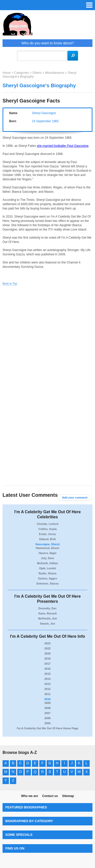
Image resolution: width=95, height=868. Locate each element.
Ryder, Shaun (47, 573)
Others (37, 73)
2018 (47, 659)
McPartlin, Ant (48, 618)
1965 (55, 121)
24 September (41, 121)
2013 (47, 684)
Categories (22, 73)
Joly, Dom (48, 558)
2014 (47, 679)
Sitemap (68, 796)
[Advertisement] (48, 338)
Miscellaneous (55, 73)
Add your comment (75, 498)
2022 (47, 648)
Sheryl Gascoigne (44, 113)
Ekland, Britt (48, 539)
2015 (47, 674)
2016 (47, 669)
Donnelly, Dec (48, 608)
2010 (47, 699)
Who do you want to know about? (48, 43)
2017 (47, 664)
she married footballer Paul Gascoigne (63, 146)
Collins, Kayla (47, 529)
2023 (47, 643)
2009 (47, 703)
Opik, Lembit (48, 568)
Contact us (50, 796)
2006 (47, 718)
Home (7, 73)
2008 (47, 708)
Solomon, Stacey (48, 583)
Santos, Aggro (48, 578)
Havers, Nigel (48, 553)
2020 (47, 653)
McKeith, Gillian (48, 563)
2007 (47, 713)
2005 (47, 723)
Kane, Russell (47, 613)
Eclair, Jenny (48, 534)
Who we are (30, 796)
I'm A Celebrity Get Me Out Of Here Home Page (48, 728)
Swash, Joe (48, 624)
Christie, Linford (48, 524)
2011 (47, 694)
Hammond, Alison (48, 548)
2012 (47, 689)
